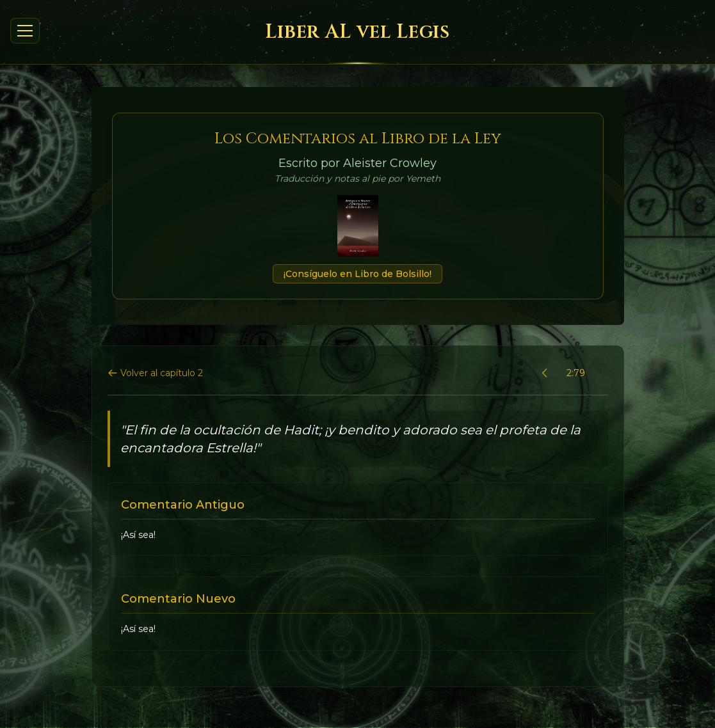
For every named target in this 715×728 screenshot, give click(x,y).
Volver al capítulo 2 (155, 373)
